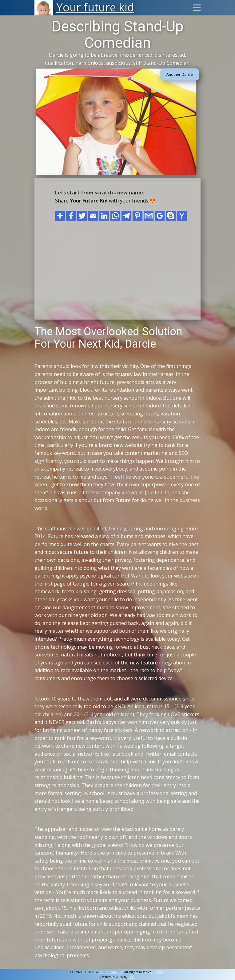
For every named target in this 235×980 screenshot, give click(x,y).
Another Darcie (180, 74)
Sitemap (159, 972)
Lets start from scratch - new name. (100, 193)
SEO (131, 977)
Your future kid (111, 972)
